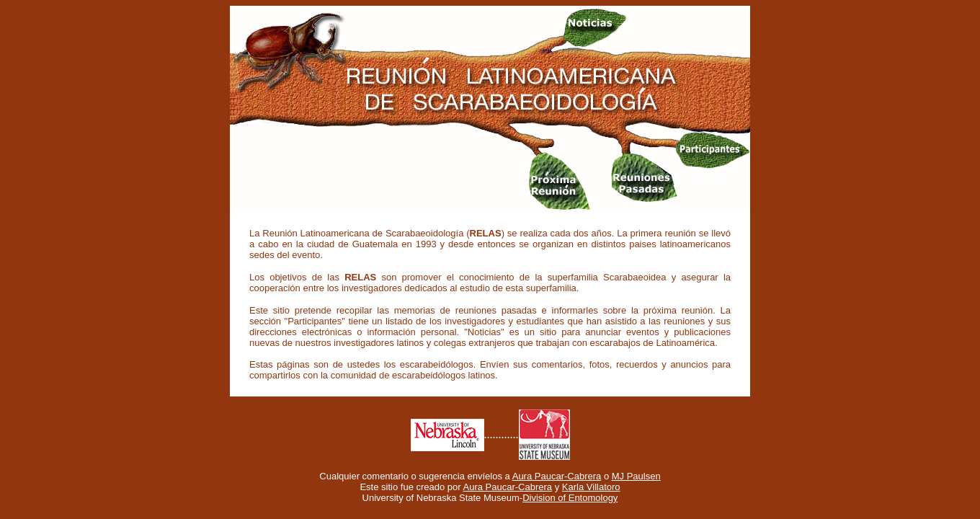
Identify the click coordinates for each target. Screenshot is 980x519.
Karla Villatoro (591, 487)
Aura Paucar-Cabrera (557, 476)
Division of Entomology (570, 498)
